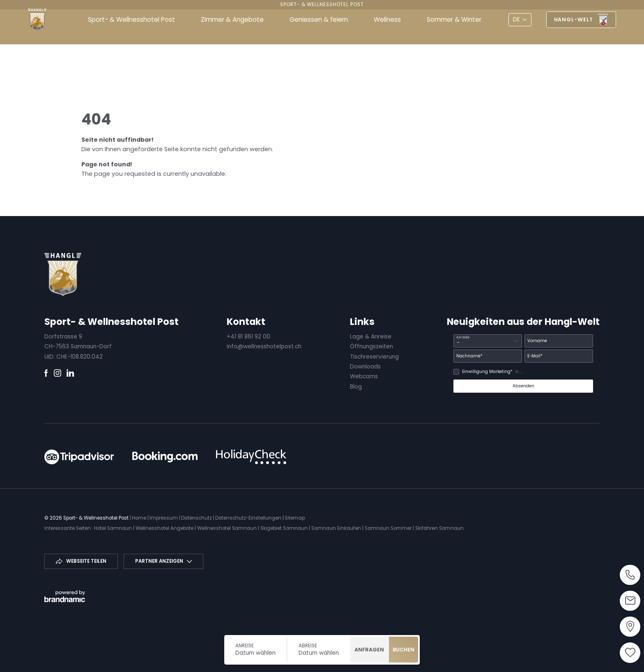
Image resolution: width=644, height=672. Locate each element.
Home (140, 518)
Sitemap (295, 518)
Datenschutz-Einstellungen (249, 518)
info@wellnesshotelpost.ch (264, 346)
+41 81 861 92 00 (248, 337)
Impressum (164, 518)
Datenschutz (197, 518)
